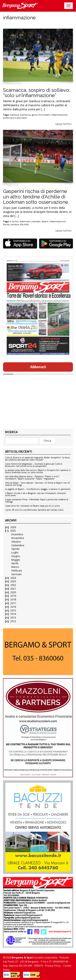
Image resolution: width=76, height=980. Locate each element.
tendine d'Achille (20, 224)
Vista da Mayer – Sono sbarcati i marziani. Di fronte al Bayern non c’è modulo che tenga (37, 484)
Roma (6, 224)
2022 (13, 585)
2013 (13, 618)
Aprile (15, 563)
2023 (13, 581)
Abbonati (38, 367)
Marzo (15, 567)
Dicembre (17, 534)
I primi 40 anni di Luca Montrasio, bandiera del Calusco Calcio (34, 510)
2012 (13, 621)
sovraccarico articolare (15, 118)
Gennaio (17, 574)
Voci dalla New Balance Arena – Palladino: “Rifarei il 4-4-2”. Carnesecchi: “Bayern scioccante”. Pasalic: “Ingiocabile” (32, 478)
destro (45, 221)
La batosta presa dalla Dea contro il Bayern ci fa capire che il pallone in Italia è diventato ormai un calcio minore (38, 471)
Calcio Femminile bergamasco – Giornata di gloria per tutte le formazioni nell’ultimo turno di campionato (34, 465)
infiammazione (59, 115)
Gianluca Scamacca (20, 115)
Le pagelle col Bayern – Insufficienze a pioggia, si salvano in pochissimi (38, 489)
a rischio (14, 221)
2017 (13, 603)
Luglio (15, 552)
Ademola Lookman (30, 221)
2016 (13, 607)
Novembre (18, 538)
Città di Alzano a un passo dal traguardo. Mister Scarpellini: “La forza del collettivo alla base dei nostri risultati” (37, 459)
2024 (13, 578)
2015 (13, 610)
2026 (13, 527)
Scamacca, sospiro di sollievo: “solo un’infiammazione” (37, 93)
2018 (13, 599)
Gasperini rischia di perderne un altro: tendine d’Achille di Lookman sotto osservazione (36, 197)
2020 (13, 592)
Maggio (16, 560)
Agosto (16, 549)
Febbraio (17, 571)
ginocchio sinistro (41, 115)
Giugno (16, 556)
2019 (13, 596)
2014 (13, 614)
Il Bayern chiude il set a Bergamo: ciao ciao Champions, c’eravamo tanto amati (35, 494)
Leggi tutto (64, 124)
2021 (13, 589)
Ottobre (16, 542)
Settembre (18, 545)
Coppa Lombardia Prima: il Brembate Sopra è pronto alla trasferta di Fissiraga (37, 501)
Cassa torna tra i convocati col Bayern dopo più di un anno (32, 506)
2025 (13, 531)
